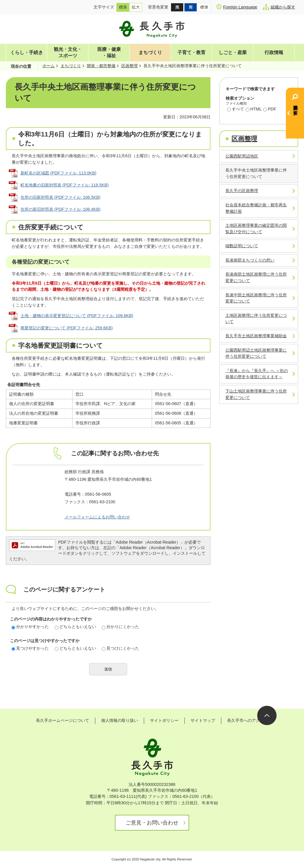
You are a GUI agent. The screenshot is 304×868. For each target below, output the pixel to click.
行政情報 (274, 52)
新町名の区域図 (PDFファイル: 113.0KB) (58, 173)
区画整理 (129, 66)
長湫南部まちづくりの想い (250, 260)
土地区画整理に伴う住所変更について (256, 319)
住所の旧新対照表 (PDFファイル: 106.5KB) (61, 197)
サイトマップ (203, 720)
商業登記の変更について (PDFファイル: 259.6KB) (67, 328)
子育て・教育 (191, 52)
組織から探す (279, 7)
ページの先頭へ (267, 715)
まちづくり (150, 52)
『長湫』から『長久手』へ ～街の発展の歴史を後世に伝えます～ (257, 374)
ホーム (49, 66)
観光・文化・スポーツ (68, 52)
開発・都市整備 (101, 66)
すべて (236, 110)
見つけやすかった (30, 648)
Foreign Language (237, 7)
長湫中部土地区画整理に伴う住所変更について (256, 298)
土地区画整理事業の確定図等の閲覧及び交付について (256, 229)
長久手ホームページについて (63, 720)
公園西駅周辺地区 (242, 156)
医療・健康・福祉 (109, 52)
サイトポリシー (164, 720)
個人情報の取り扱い (120, 720)
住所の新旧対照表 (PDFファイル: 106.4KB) (61, 209)
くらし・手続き (27, 52)
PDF (270, 110)
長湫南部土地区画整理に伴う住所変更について (256, 277)
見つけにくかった (120, 648)
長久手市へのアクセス (248, 720)
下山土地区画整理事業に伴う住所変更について (256, 394)
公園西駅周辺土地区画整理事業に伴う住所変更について (256, 353)
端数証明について (242, 246)
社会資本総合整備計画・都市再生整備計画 (256, 208)
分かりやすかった (30, 627)
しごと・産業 (233, 52)
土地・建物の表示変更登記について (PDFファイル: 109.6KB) (77, 316)
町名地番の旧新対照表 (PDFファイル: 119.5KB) (65, 185)
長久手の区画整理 (242, 191)
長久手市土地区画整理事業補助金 (256, 336)
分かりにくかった (120, 627)
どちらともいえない (75, 627)
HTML (254, 110)
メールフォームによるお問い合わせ (97, 517)
